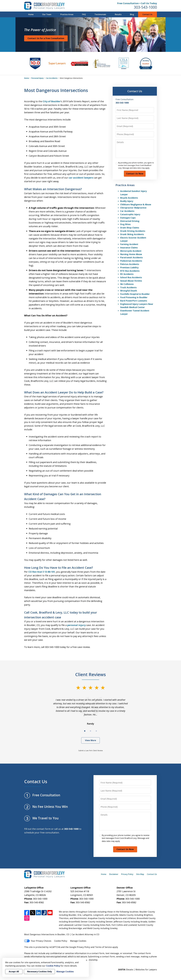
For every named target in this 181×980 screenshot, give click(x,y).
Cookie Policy (61, 941)
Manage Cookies (78, 941)
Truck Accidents (128, 287)
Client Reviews (91, 674)
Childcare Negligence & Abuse (136, 204)
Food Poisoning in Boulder (134, 297)
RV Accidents (127, 274)
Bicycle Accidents (129, 198)
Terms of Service (103, 947)
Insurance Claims (129, 248)
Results (118, 14)
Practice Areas (67, 14)
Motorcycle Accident (131, 251)
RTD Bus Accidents (130, 271)
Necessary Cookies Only (39, 971)
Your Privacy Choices (38, 941)
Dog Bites (125, 224)
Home (31, 14)
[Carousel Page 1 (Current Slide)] (85, 731)
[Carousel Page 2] (90, 731)
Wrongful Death (129, 291)
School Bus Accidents (131, 277)
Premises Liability (129, 267)
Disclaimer (114, 874)
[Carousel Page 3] (96, 731)
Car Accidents (52, 78)
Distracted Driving (130, 221)
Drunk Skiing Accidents (132, 234)
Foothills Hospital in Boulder (135, 294)
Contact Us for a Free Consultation (46, 38)
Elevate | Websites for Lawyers (137, 970)
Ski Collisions (127, 284)
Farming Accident (129, 244)
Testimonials (100, 14)
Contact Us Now (135, 174)
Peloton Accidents (130, 264)
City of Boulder (52, 101)
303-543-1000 (145, 7)
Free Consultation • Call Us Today (137, 3)
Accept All (14, 971)
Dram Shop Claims (130, 228)
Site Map (140, 874)
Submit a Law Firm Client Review (91, 750)
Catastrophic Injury (130, 214)
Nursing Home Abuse (131, 254)
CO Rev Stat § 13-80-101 (42, 572)
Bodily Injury (127, 201)
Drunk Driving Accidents (133, 231)
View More (90, 740)
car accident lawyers (81, 178)
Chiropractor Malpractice (133, 208)
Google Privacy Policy (80, 947)
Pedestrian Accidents (131, 261)
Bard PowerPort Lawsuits (134, 301)
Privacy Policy (127, 874)
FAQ (84, 14)
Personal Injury (37, 78)
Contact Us (147, 14)
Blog (132, 14)
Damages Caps (128, 218)
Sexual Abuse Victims (131, 281)
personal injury (76, 625)
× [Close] (87, 960)
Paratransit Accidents (131, 257)
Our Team (47, 14)
